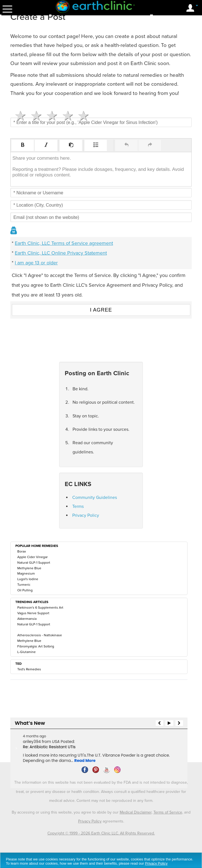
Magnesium (26, 573)
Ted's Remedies (29, 669)
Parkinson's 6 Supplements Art (40, 608)
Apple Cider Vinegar (33, 557)
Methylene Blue (29, 568)
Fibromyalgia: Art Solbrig (36, 646)
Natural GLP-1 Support (34, 563)
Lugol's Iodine (28, 579)
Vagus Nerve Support (33, 613)
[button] (23, 145)
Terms (78, 506)
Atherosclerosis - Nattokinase (40, 635)
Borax (22, 551)
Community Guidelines (95, 498)
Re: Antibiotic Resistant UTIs (49, 747)
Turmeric (24, 585)
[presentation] (23, 145)
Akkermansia (27, 619)
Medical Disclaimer (136, 812)
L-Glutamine (27, 652)
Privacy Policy (86, 515)
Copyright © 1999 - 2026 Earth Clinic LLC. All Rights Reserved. (101, 833)
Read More (85, 761)
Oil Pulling (25, 590)
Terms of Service (168, 812)
